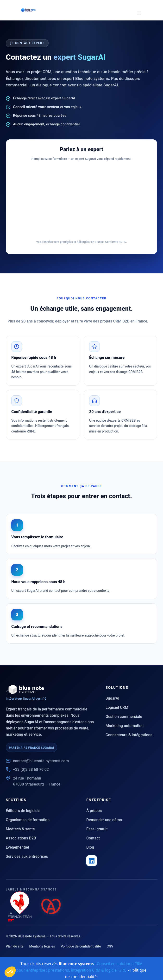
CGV (110, 946)
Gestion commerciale (124, 717)
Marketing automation (125, 726)
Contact (93, 838)
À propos (94, 811)
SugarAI (112, 698)
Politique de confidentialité (81, 946)
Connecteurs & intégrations (129, 735)
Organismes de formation (28, 820)
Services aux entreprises (27, 856)
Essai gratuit (97, 829)
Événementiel (17, 847)
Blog (90, 847)
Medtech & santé (20, 829)
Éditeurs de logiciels (23, 811)
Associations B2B (21, 838)
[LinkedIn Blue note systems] (92, 861)
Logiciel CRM (117, 707)
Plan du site (15, 946)
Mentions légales (42, 946)
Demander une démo (104, 820)
